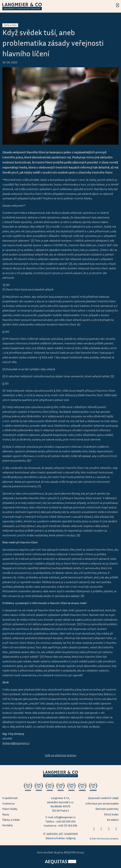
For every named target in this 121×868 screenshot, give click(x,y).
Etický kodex (111, 814)
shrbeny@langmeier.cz (16, 743)
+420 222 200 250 (65, 821)
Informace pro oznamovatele (102, 803)
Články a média (11, 820)
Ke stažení (113, 820)
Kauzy (6, 814)
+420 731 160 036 (67, 826)
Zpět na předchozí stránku (61, 755)
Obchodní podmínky (107, 809)
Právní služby (10, 809)
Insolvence (9, 803)
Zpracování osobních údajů (103, 798)
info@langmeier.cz (65, 817)
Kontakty (8, 825)
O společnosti (10, 798)
